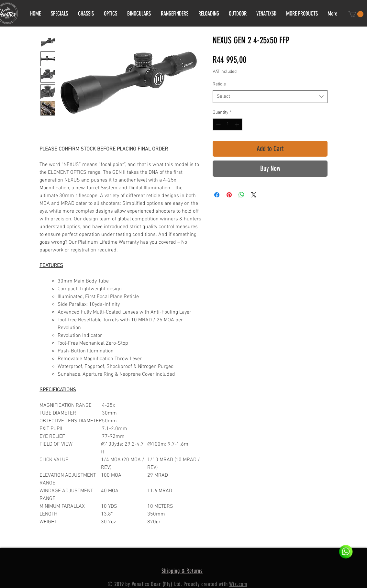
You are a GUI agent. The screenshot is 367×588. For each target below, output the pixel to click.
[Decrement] (218, 124)
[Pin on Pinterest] (229, 195)
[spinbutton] (228, 124)
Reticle (219, 84)
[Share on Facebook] (217, 195)
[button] (356, 14)
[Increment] (237, 124)
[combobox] (270, 97)
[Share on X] (254, 195)
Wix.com (238, 584)
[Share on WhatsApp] (241, 195)
